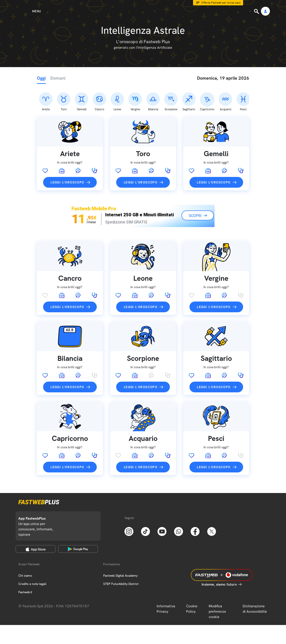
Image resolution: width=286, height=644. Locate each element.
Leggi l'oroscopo (67, 159)
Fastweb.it (25, 569)
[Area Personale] (265, 12)
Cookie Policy (192, 585)
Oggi (41, 78)
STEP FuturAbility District (121, 560)
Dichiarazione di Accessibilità (255, 585)
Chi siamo (25, 552)
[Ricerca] (257, 11)
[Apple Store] (36, 525)
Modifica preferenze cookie (217, 588)
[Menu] (28, 11)
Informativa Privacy (166, 585)
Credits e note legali (32, 560)
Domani (58, 78)
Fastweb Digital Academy (120, 552)
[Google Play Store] (78, 525)
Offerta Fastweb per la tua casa (221, 3)
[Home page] (143, 11)
